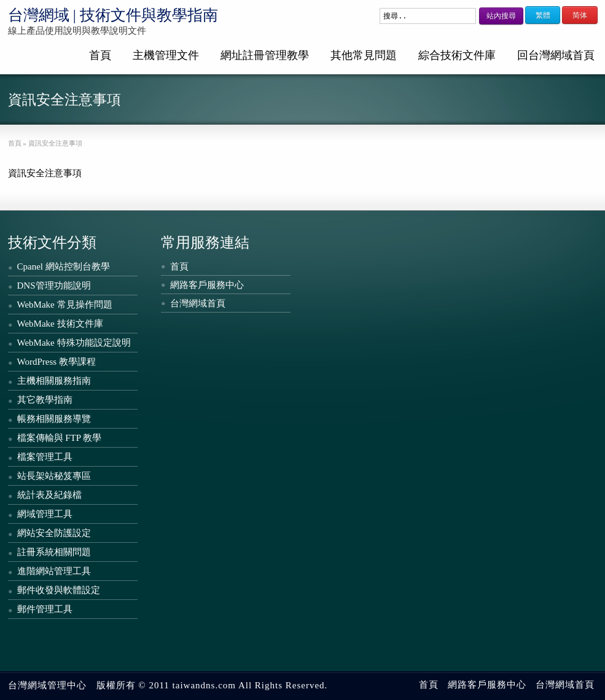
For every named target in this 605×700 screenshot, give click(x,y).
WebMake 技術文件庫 (60, 324)
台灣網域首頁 (198, 303)
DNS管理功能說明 (54, 286)
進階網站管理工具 (54, 571)
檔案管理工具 (45, 457)
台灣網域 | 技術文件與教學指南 (113, 15)
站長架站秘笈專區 (54, 476)
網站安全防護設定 (54, 533)
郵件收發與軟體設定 (59, 590)
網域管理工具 (45, 514)
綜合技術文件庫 (457, 55)
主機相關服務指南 (54, 381)
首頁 (100, 55)
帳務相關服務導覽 (54, 419)
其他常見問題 (364, 55)
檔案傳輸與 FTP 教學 (60, 438)
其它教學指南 (45, 400)
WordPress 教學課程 (57, 362)
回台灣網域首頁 (556, 55)
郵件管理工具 (45, 609)
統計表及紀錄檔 (49, 495)
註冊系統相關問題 (54, 552)
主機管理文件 (166, 55)
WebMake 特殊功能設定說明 (74, 343)
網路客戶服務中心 (207, 285)
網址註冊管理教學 (265, 55)
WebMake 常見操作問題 (65, 305)
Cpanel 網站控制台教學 (64, 266)
